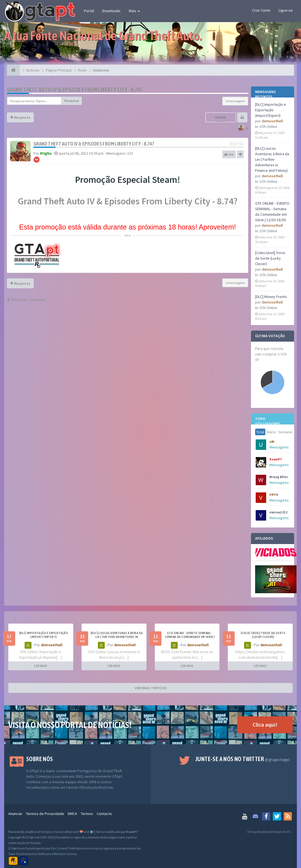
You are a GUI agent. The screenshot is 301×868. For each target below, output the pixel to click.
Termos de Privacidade (45, 814)
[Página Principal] (13, 70)
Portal (89, 11)
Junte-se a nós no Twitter (243, 759)
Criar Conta (261, 10)
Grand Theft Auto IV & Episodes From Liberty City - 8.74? (74, 90)
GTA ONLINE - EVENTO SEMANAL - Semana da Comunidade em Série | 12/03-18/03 (190, 637)
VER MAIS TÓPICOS (151, 688)
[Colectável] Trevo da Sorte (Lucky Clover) (270, 258)
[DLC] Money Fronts (271, 297)
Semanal (285, 432)
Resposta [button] (20, 117)
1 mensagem (235, 101)
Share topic (221, 120)
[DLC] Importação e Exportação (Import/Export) (271, 110)
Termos (87, 814)
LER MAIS (41, 666)
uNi (272, 442)
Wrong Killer (279, 477)
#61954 (237, 144)
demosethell (272, 121)
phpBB (29, 832)
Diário (271, 432)
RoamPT (276, 459)
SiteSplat (47, 832)
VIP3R (274, 495)
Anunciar (15, 814)
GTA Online (268, 126)
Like (229, 154)
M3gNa (46, 153)
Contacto (104, 814)
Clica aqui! (265, 725)
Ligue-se (286, 10)
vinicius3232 (278, 512)
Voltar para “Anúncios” (27, 300)
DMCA (72, 814)
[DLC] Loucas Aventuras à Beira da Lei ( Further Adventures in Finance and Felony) (272, 159)
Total (260, 432)
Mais (134, 11)
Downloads (111, 11)
